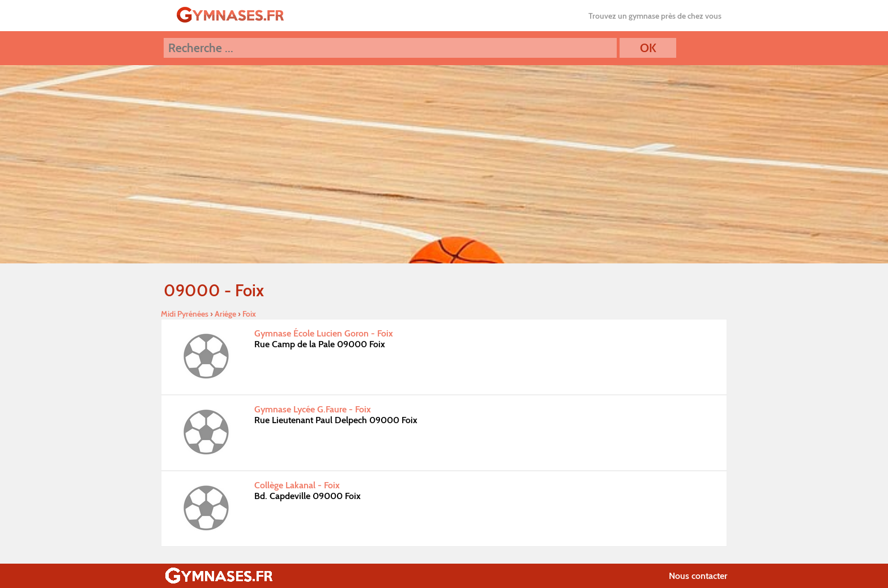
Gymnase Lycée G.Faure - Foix (313, 409)
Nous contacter (698, 576)
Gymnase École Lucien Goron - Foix (324, 333)
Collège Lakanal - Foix (297, 485)
